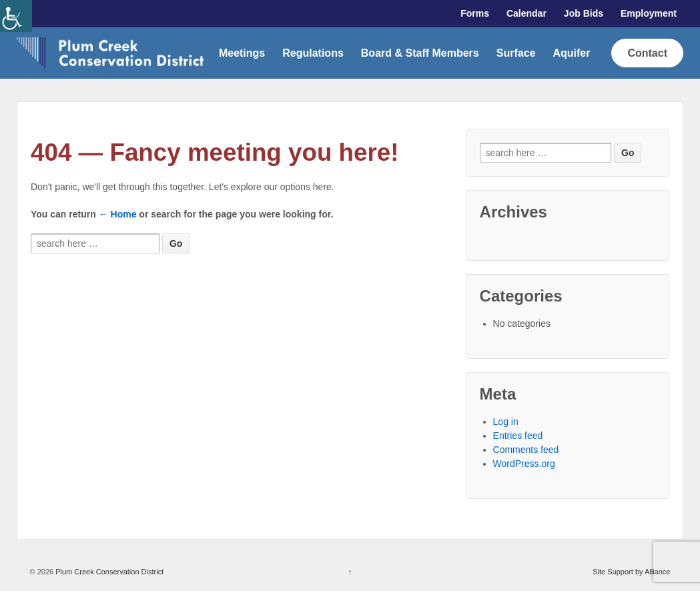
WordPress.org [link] (524, 464)
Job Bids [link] (584, 13)
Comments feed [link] (526, 450)
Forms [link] (475, 13)
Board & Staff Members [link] (420, 53)
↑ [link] (350, 572)
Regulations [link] (313, 53)
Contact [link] (647, 53)
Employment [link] (649, 13)
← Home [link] (118, 214)
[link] (16, 16)
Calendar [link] (527, 13)
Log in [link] (506, 422)
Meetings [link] (242, 53)
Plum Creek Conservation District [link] (108, 572)
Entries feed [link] (518, 436)
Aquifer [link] (571, 53)
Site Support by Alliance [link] (631, 572)
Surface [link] (516, 53)
